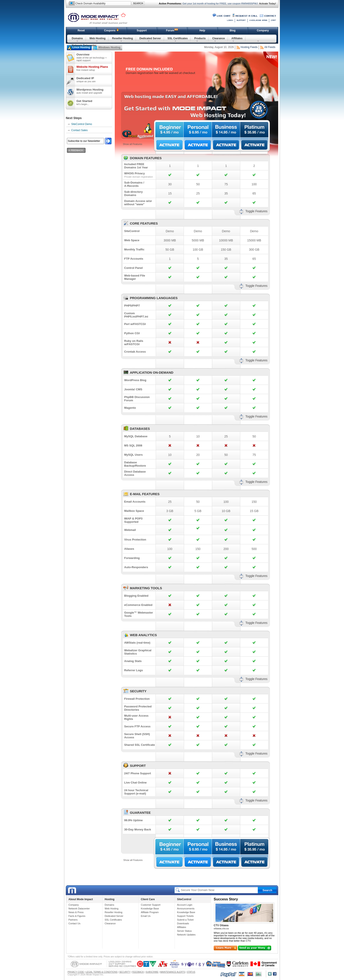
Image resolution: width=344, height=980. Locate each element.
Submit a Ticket (185, 920)
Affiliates (237, 38)
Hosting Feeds (249, 47)
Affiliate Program (150, 912)
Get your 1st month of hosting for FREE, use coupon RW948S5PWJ (220, 4)
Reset (81, 30)
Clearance (218, 38)
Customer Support (151, 905)
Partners (73, 920)
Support (142, 30)
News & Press (76, 912)
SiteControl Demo (82, 124)
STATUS (191, 972)
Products (200, 38)
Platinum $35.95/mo (254, 130)
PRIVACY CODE (76, 972)
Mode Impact (100, 18)
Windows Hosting (109, 47)
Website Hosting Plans (94, 68)
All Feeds (270, 47)
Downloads (183, 923)
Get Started (94, 102)
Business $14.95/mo (226, 130)
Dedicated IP (94, 80)
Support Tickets (185, 916)
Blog (233, 30)
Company (263, 30)
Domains (77, 38)
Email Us (146, 916)
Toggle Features (256, 211)
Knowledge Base (150, 909)
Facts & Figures (77, 916)
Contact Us (74, 923)
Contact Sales (80, 130)
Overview (94, 57)
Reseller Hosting (123, 38)
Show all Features (133, 144)
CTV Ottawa (221, 925)
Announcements (186, 909)
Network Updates (186, 935)
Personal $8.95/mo (198, 130)
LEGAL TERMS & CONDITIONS (102, 972)
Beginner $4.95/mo (169, 130)
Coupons (110, 30)
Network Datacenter (84, 45)
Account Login (185, 905)
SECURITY (125, 972)
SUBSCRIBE (152, 972)
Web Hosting (98, 38)
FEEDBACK (138, 972)
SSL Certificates (178, 38)
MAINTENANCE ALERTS (173, 972)
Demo (170, 231)
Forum (170, 30)
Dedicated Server (150, 38)
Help (202, 30)
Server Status (184, 931)
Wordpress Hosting (94, 91)
